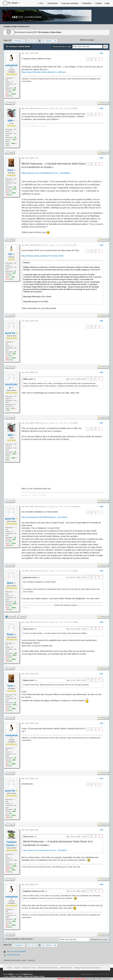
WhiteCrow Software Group (34, 976)
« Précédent (17, 41)
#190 (101, 622)
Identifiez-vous (63, 979)
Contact (9, 968)
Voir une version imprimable (16, 951)
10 (28, 41)
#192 (101, 723)
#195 (101, 885)
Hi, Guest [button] (10, 3)
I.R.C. (41, 3)
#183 (101, 158)
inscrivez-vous (79, 979)
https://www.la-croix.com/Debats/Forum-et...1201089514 (46, 173)
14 (43, 41)
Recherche (52, 3)
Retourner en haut (29, 968)
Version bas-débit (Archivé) (48, 968)
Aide (107, 3)
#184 (101, 245)
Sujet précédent (13, 939)
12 (36, 41)
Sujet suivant (27, 939)
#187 (101, 423)
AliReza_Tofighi (17, 976)
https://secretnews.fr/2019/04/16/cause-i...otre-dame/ (45, 517)
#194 (101, 830)
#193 (101, 778)
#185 (101, 321)
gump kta (76, 507)
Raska (76, 622)
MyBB (11, 974)
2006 (10, 121)
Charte (98, 3)
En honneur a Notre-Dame (68, 32)
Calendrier (86, 3)
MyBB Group (28, 974)
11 (32, 41)
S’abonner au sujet (13, 955)
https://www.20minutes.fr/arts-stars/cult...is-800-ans (44, 72)
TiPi (10, 254)
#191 (101, 674)
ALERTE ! (49, 32)
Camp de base (34, 32)
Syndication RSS (66, 968)
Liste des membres (69, 3)
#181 (101, 53)
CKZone (20, 32)
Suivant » (49, 41)
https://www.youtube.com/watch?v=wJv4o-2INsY (43, 256)
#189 (101, 571)
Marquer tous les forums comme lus (87, 968)
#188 (101, 506)
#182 (101, 108)
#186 (101, 372)
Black (75, 571)
